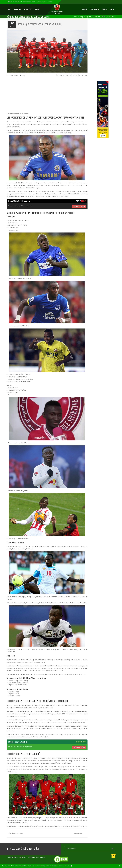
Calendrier (18, 9)
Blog (10, 9)
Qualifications (94, 9)
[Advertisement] (47, 93)
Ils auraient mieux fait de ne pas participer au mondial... (37, 2)
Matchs (104, 9)
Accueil (75, 17)
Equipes (37, 9)
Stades (112, 9)
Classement (28, 9)
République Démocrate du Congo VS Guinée (40, 24)
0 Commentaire (13, 75)
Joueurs (84, 9)
